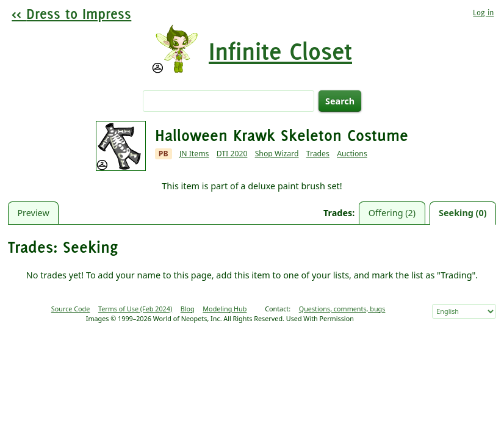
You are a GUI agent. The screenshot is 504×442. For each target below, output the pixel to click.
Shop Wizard (277, 154)
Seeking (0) (463, 213)
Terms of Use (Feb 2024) (135, 309)
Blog (188, 309)
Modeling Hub (225, 309)
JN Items (194, 154)
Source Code (71, 309)
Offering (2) (392, 213)
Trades (318, 154)
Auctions (352, 154)
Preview (33, 213)
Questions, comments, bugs (342, 309)
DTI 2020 (232, 154)
